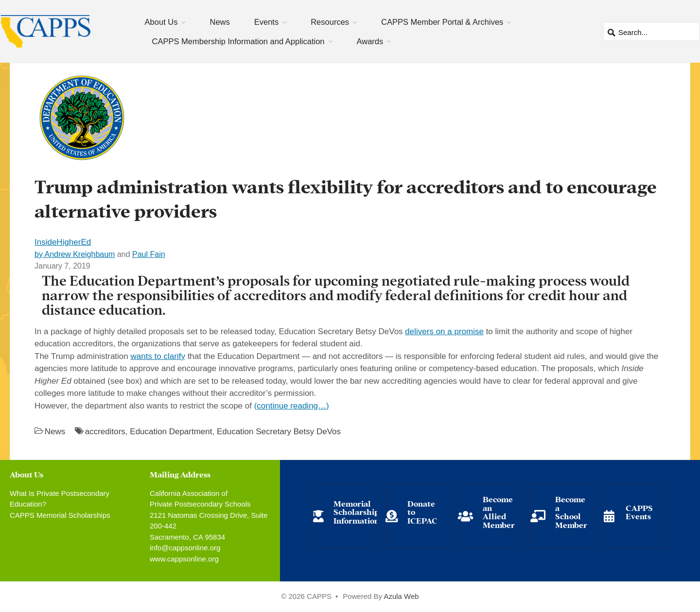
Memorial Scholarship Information (356, 511)
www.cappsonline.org (184, 559)
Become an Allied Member (499, 511)
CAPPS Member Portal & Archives (442, 22)
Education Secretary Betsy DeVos (279, 432)
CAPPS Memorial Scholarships (60, 515)
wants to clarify (157, 356)
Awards (370, 41)
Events (266, 22)
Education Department (171, 432)
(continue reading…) (292, 406)
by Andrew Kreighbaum (75, 254)
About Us (161, 22)
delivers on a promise (444, 331)
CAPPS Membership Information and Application (238, 41)
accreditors (105, 432)
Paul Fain (149, 254)
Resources (330, 22)
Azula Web (401, 596)
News (219, 22)
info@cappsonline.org (185, 548)
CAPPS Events (639, 512)
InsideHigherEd (63, 242)
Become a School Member (571, 511)
